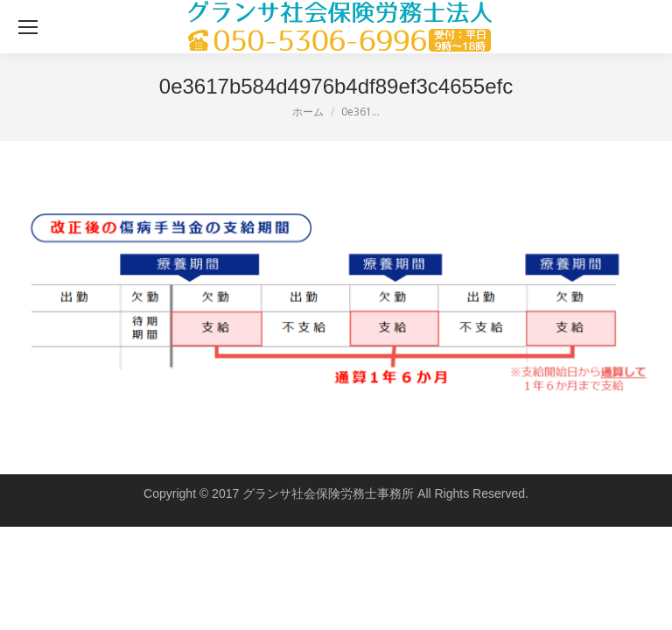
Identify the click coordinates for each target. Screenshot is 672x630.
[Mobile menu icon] (28, 27)
